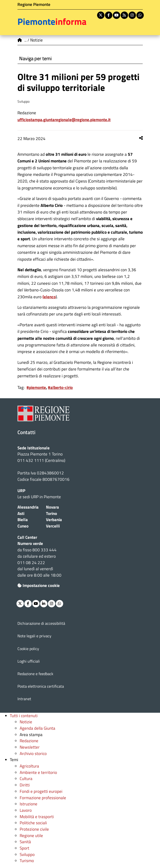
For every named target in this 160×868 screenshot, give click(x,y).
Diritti (25, 785)
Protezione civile (34, 829)
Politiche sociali (33, 823)
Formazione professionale (43, 798)
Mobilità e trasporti (37, 817)
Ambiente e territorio (38, 772)
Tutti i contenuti (24, 716)
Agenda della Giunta (37, 728)
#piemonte (36, 387)
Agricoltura (29, 766)
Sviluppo (27, 854)
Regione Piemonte (34, 4)
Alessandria (28, 507)
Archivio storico (33, 754)
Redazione (29, 741)
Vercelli (53, 526)
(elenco (49, 297)
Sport (24, 848)
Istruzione (29, 804)
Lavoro (26, 810)
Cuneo (23, 526)
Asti (21, 513)
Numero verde (30, 543)
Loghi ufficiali (29, 661)
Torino (51, 513)
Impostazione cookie (39, 585)
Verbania (54, 520)
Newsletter (30, 747)
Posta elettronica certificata (41, 686)
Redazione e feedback (35, 674)
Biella (23, 520)
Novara (52, 507)
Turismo (27, 861)
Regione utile (31, 836)
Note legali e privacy (34, 636)
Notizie (26, 722)
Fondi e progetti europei (41, 791)
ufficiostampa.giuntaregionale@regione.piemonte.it (64, 120)
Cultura (26, 779)
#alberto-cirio (60, 387)
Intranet (24, 699)
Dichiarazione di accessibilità (41, 623)
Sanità (25, 842)
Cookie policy (28, 649)
